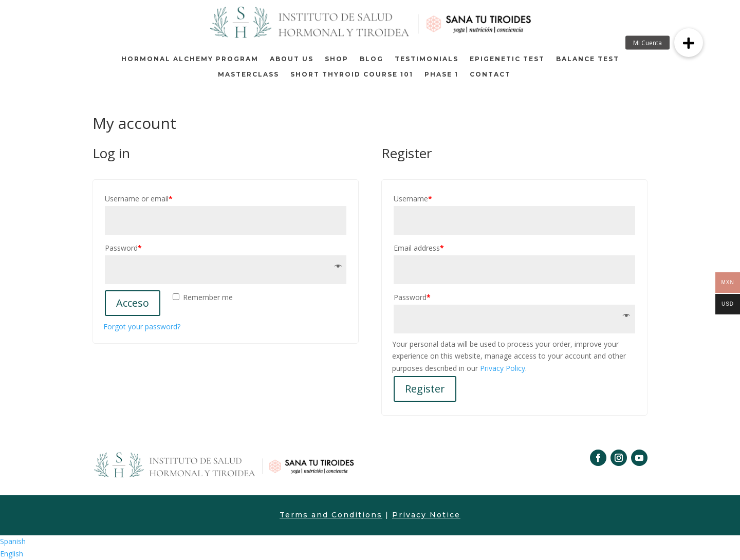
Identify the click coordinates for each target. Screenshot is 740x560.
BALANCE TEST (588, 59)
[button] (689, 43)
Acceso (133, 303)
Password (123, 248)
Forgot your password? (142, 326)
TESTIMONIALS (427, 59)
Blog (372, 59)
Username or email (139, 199)
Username (413, 199)
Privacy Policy (503, 368)
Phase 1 (441, 74)
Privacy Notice (426, 515)
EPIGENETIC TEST (507, 59)
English (12, 554)
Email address (419, 248)
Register (425, 389)
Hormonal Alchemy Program (190, 59)
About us (292, 59)
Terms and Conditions (331, 515)
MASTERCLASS (248, 74)
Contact (490, 74)
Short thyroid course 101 (352, 74)
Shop (337, 59)
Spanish (13, 541)
